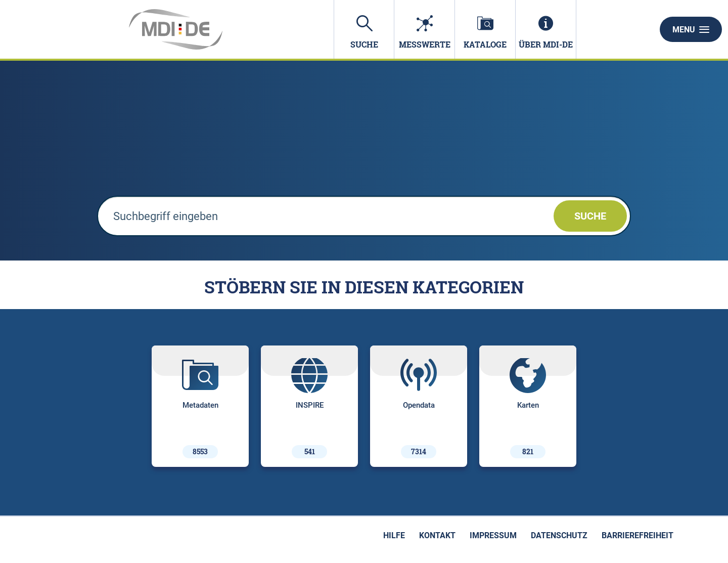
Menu (691, 29)
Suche (590, 216)
